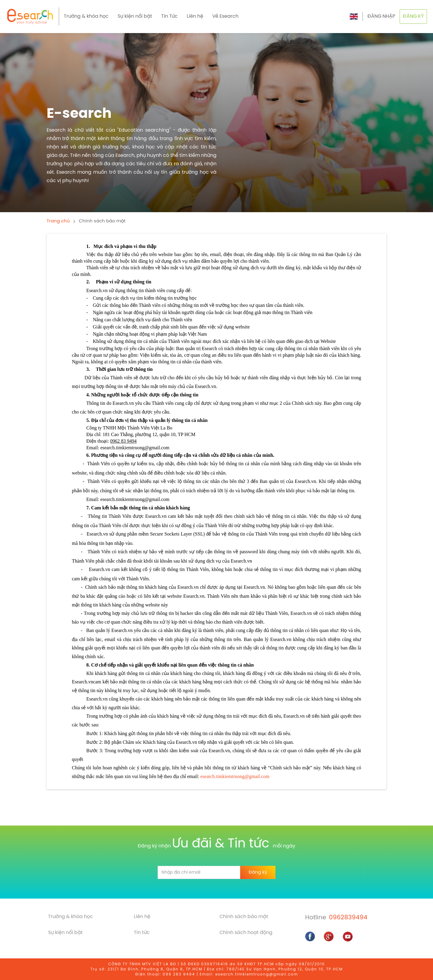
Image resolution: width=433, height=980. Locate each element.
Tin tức (142, 933)
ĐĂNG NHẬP (381, 16)
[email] (199, 872)
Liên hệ (195, 16)
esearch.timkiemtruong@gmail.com (235, 776)
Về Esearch (225, 16)
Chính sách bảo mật (102, 221)
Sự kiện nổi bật (135, 16)
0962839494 (348, 918)
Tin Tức (169, 16)
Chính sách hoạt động (246, 933)
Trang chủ (58, 221)
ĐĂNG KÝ (413, 16)
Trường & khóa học (86, 16)
